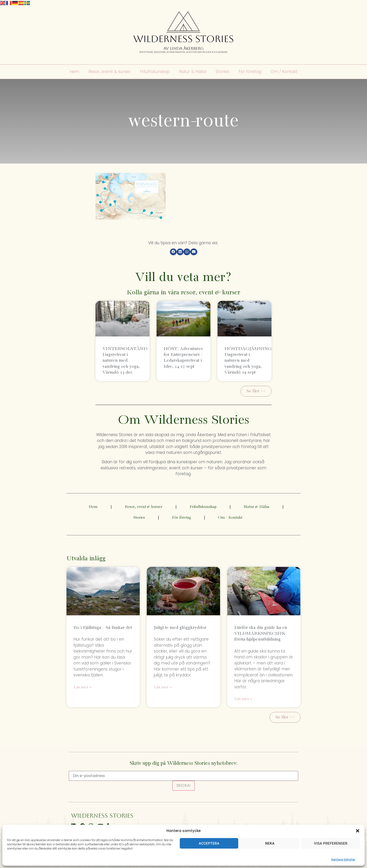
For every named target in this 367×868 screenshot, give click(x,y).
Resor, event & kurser (110, 72)
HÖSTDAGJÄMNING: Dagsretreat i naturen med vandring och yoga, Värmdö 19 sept (249, 361)
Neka (270, 843)
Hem (74, 72)
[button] (358, 831)
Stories (222, 72)
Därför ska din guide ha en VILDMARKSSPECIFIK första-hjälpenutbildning (261, 633)
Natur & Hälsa (193, 72)
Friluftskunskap (155, 72)
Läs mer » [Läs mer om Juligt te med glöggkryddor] (163, 687)
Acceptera (209, 843)
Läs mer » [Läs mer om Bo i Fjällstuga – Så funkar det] (82, 687)
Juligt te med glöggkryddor (180, 628)
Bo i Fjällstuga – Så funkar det (103, 628)
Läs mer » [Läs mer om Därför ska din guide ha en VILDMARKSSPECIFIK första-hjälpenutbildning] (243, 699)
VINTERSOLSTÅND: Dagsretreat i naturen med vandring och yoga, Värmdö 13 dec (125, 361)
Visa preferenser (331, 843)
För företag (250, 72)
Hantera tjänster (343, 859)
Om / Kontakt (284, 72)
